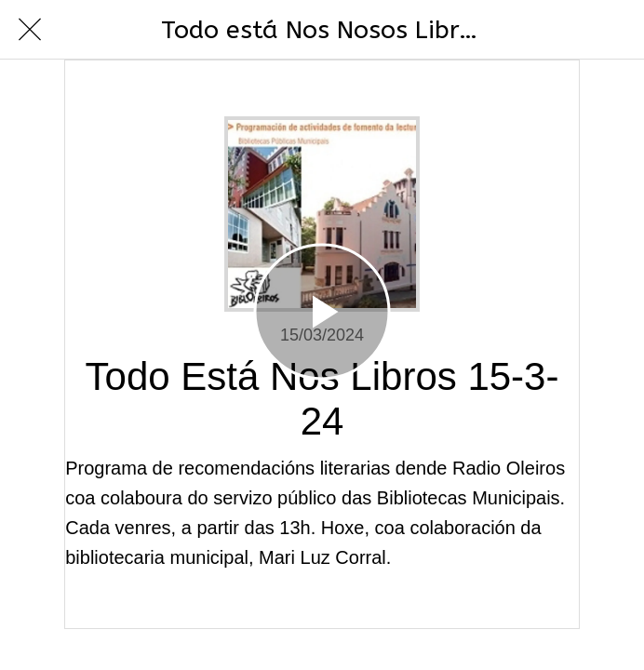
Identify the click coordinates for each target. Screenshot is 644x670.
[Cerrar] (30, 30)
